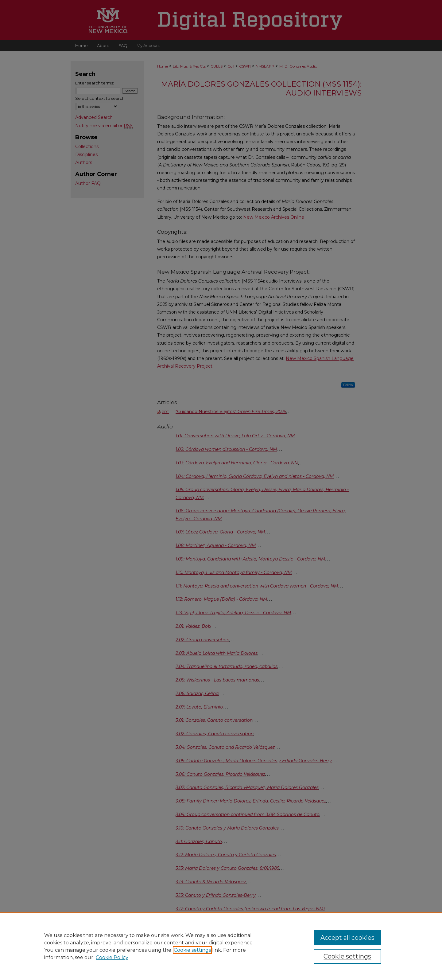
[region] (221, 946)
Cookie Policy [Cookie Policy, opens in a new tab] (112, 957)
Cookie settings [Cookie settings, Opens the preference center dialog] (347, 956)
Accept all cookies (347, 938)
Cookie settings (192, 950)
